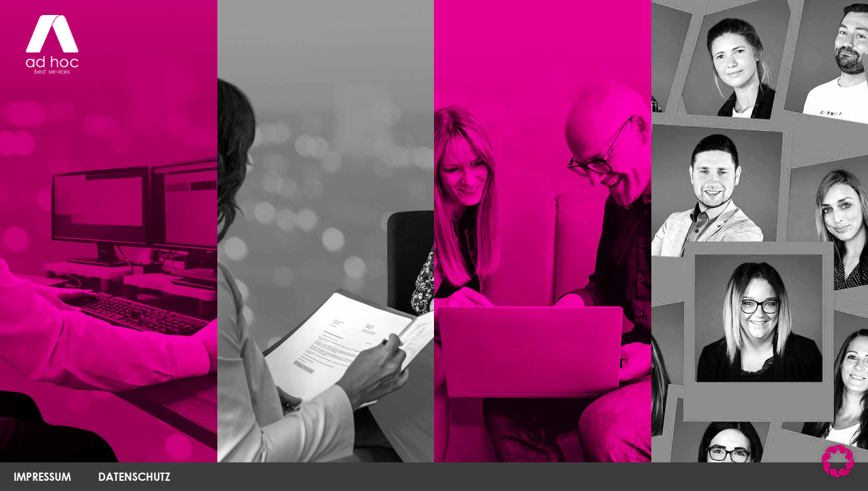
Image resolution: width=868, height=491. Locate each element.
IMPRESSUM (42, 476)
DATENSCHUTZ (134, 476)
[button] (838, 461)
